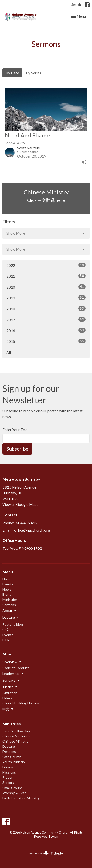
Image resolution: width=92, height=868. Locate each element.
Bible (6, 640)
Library (8, 767)
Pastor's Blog (13, 624)
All (9, 352)
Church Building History (21, 703)
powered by (46, 853)
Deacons (9, 752)
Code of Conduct (16, 668)
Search (76, 5)
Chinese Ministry (15, 741)
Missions (9, 772)
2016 (46, 330)
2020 (46, 287)
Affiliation (10, 693)
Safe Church (12, 757)
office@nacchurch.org (32, 530)
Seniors (8, 783)
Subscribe (17, 449)
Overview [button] (12, 662)
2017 (46, 320)
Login (54, 836)
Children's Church (16, 736)
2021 (46, 276)
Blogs (7, 594)
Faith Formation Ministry (21, 798)
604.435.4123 (28, 523)
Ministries (10, 600)
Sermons (9, 605)
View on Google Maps (20, 504)
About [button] (10, 611)
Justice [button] (10, 687)
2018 (46, 309)
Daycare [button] (11, 617)
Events (8, 584)
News (7, 589)
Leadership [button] (13, 674)
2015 (46, 341)
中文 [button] (8, 709)
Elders (7, 698)
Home (7, 579)
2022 (46, 265)
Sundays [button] (11, 680)
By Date (12, 73)
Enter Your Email (16, 430)
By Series (34, 73)
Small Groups (13, 788)
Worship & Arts (14, 793)
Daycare (9, 746)
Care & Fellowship (16, 731)
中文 (6, 630)
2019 (46, 298)
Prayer (7, 777)
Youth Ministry (14, 762)
